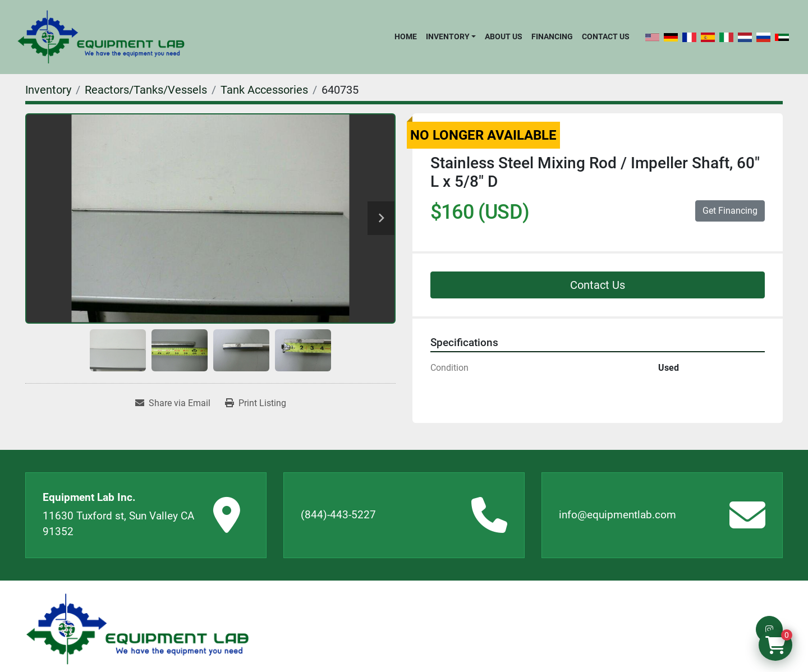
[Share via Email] (173, 403)
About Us (504, 36)
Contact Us (606, 36)
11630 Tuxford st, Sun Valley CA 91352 (118, 524)
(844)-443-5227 (338, 515)
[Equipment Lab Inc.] (137, 629)
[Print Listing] (256, 403)
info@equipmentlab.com (618, 515)
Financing (552, 36)
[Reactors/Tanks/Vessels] (146, 90)
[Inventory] (48, 90)
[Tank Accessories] (264, 90)
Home (406, 36)
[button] (451, 36)
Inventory (448, 36)
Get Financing (730, 211)
